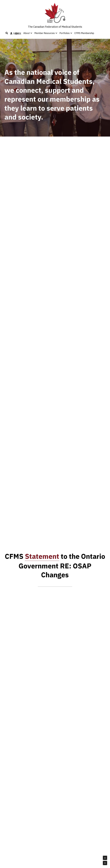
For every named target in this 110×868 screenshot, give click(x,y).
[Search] (7, 33)
